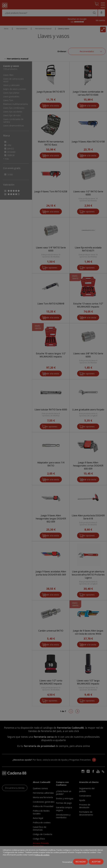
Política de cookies (42, 855)
